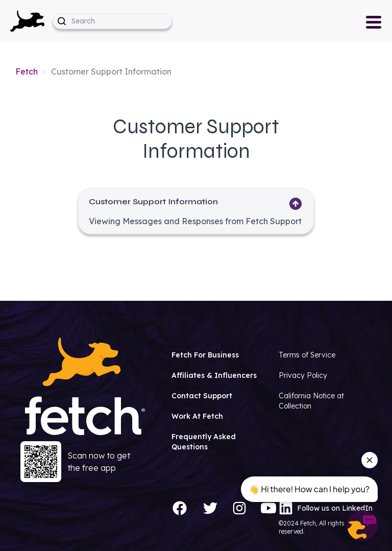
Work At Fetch (197, 416)
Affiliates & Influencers (214, 375)
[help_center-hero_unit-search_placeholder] (112, 21)
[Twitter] (210, 508)
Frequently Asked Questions (204, 442)
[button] (27, 21)
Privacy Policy (303, 375)
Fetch (27, 71)
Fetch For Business (205, 355)
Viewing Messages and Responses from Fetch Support (195, 221)
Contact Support (202, 396)
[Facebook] (180, 508)
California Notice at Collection (311, 401)
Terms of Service (307, 355)
